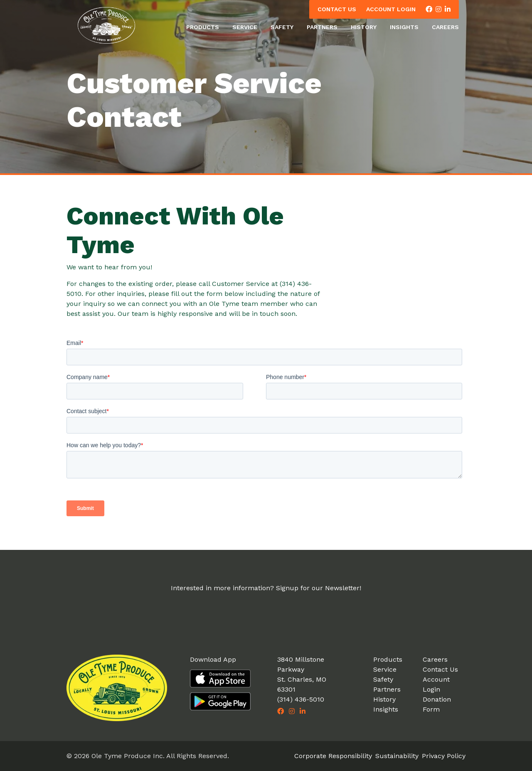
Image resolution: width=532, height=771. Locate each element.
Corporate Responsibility (333, 756)
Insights (404, 27)
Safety (282, 27)
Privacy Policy (444, 756)
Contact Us (337, 9)
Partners (322, 27)
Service (245, 27)
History (364, 27)
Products (203, 27)
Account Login (391, 9)
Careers (445, 27)
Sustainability (397, 756)
